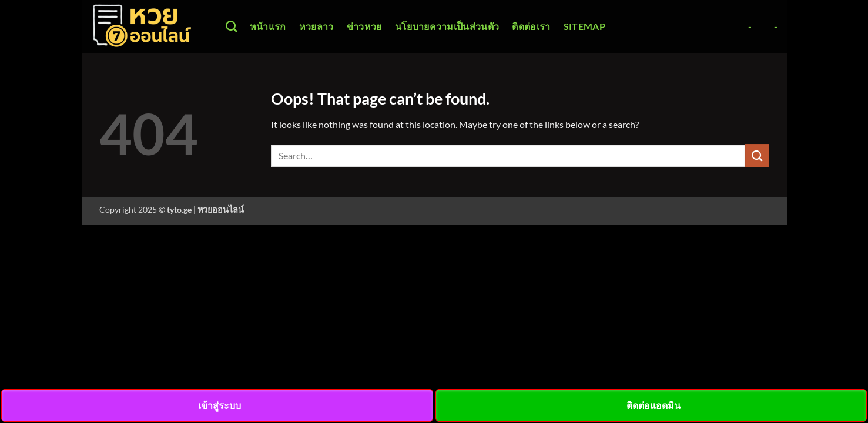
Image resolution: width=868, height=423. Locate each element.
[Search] (231, 26)
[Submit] (757, 155)
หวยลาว (316, 26)
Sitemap (584, 26)
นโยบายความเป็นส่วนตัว (447, 26)
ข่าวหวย (364, 26)
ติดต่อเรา (531, 26)
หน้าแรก (268, 26)
